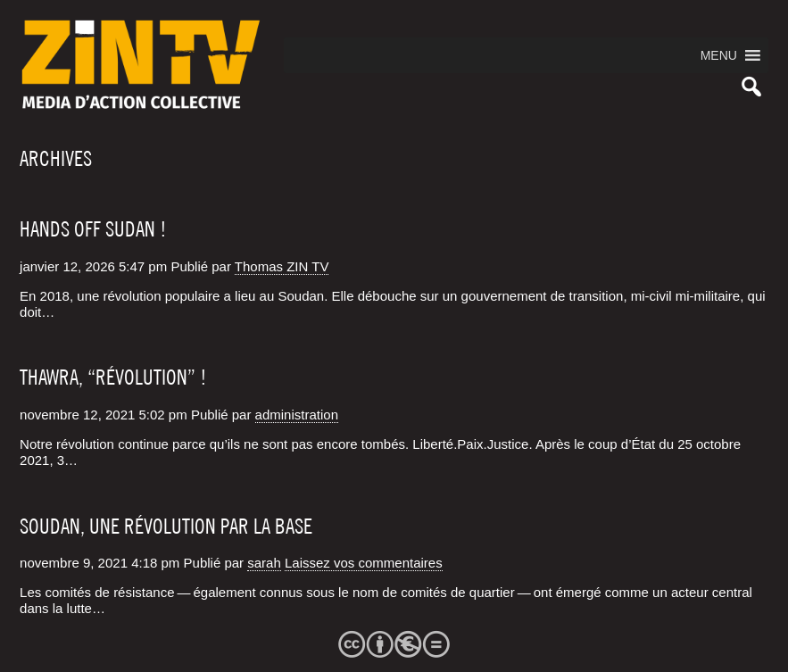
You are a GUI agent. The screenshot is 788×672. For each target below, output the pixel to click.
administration (297, 415)
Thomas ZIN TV (282, 266)
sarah (264, 563)
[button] (719, 55)
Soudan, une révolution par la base (166, 527)
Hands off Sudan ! (93, 229)
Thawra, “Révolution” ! (113, 377)
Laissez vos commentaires (364, 563)
